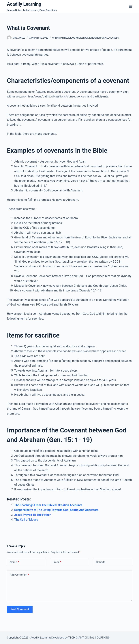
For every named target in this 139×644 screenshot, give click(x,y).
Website (100, 562)
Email (57, 562)
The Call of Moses (26, 520)
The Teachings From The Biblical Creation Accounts (48, 505)
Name (14, 562)
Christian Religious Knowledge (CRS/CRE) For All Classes (86, 38)
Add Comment (19, 575)
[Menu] (130, 6)
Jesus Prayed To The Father (32, 515)
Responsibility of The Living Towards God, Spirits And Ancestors (56, 510)
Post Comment (20, 609)
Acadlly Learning (24, 4)
